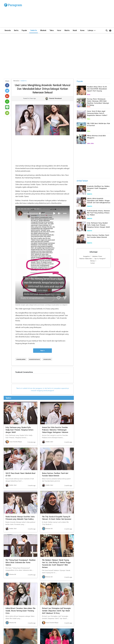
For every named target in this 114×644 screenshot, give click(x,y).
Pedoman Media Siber (86, 259)
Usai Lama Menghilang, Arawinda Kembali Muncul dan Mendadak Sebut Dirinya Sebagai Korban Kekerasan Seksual (42, 89)
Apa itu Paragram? (100, 259)
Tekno (52, 30)
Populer (24, 30)
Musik (75, 30)
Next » (42, 350)
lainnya (91, 30)
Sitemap (92, 261)
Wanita (67, 30)
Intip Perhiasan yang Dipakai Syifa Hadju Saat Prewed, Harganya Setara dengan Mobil (19, 430)
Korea (82, 30)
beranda (8, 30)
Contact (93, 263)
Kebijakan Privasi (97, 256)
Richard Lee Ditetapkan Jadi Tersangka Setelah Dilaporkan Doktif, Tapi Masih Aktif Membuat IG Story (56, 611)
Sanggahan (86, 256)
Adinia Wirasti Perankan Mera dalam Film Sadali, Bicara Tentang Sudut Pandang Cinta (20, 611)
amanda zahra (47, 359)
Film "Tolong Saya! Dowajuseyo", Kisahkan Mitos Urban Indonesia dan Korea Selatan (20, 562)
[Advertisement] (71, 15)
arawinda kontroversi (34, 359)
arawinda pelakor (21, 359)
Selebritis (34, 30)
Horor (59, 30)
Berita (16, 30)
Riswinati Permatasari (55, 98)
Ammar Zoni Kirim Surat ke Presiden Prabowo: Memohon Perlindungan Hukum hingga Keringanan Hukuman (55, 430)
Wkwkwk (43, 30)
